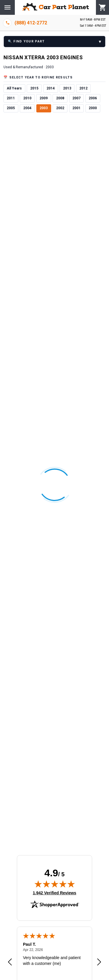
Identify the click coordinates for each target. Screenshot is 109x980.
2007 (76, 98)
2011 (11, 98)
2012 (83, 88)
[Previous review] (10, 962)
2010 (27, 98)
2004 (27, 108)
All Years (14, 88)
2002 (60, 108)
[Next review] (99, 962)
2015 (34, 88)
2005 (11, 108)
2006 (93, 98)
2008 (60, 98)
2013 (67, 88)
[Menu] (7, 7)
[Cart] (102, 8)
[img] (55, 884)
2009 (44, 98)
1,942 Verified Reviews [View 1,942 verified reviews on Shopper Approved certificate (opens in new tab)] (54, 893)
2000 (93, 108)
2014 (51, 88)
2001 (76, 108)
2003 (44, 108)
